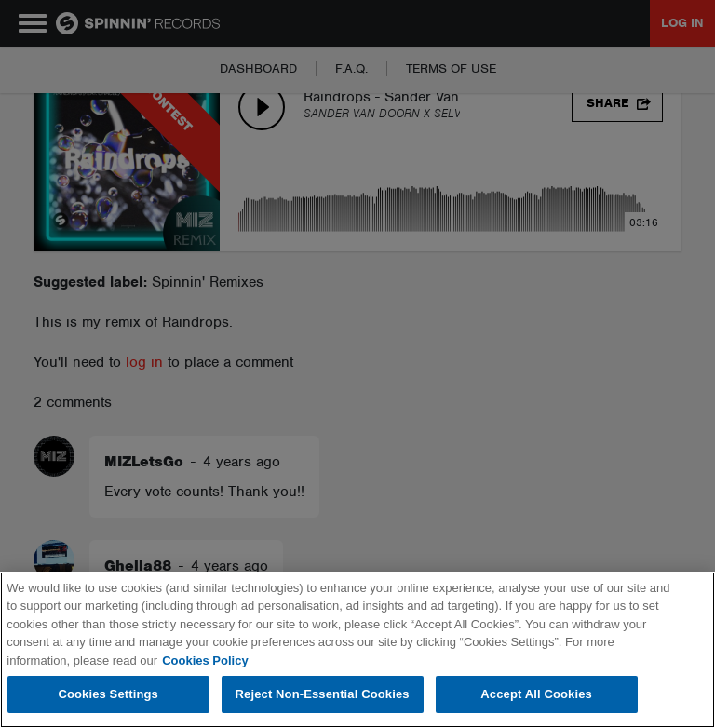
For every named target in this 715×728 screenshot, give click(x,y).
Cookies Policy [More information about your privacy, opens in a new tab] (205, 661)
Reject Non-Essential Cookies (323, 694)
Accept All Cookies (536, 694)
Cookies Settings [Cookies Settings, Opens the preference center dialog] (108, 694)
